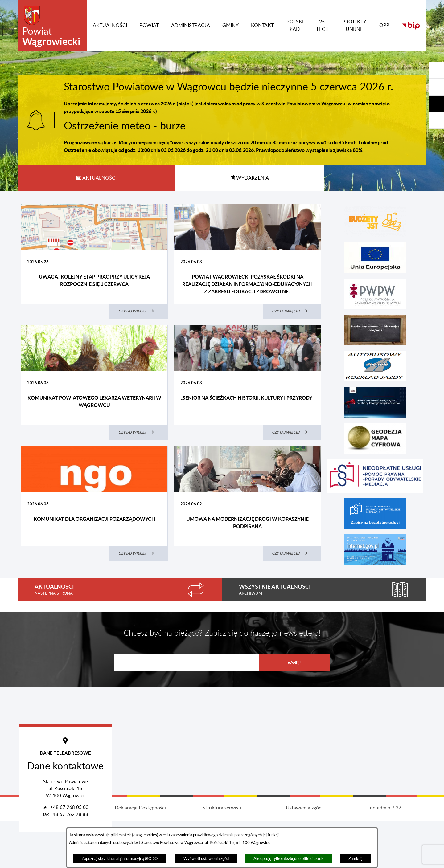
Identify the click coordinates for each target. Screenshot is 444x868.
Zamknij (355, 859)
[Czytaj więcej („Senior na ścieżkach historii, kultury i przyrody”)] (292, 432)
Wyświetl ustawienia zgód (206, 859)
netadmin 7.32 (386, 855)
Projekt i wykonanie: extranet (59, 855)
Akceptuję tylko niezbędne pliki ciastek (288, 859)
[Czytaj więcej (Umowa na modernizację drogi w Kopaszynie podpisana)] (292, 553)
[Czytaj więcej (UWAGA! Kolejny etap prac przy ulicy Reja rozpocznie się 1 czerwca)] (138, 311)
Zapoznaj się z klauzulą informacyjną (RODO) (120, 859)
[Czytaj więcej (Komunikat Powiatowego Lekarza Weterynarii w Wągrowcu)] (138, 432)
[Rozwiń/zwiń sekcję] (436, 70)
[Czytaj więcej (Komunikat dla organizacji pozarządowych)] (138, 553)
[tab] (96, 178)
